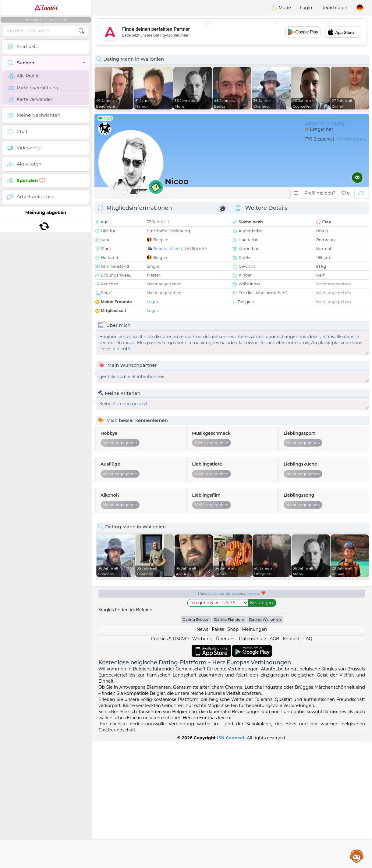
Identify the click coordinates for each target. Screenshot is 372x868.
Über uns (226, 766)
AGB (274, 766)
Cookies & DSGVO (170, 766)
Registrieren (334, 8)
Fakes (218, 756)
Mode (281, 8)
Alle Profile (24, 76)
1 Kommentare (351, 139)
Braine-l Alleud (168, 248)
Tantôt (46, 8)
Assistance (357, 856)
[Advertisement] (232, 32)
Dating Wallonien (265, 747)
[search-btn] (81, 31)
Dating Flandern (229, 747)
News (202, 756)
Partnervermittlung (34, 88)
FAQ (308, 766)
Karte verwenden (31, 99)
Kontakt (291, 766)
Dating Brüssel (196, 747)
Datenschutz (252, 766)
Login (306, 8)
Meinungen (255, 756)
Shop (233, 756)
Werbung (202, 766)
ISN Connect (231, 865)
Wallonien (196, 248)
